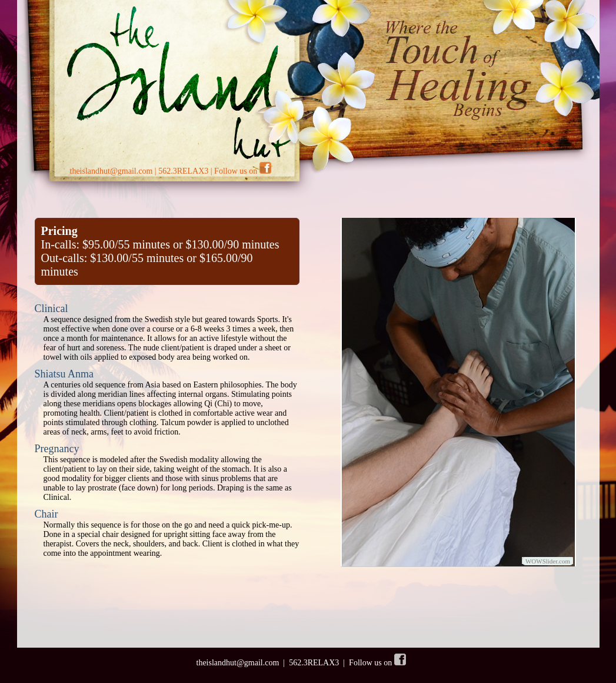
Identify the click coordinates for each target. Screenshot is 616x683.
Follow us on (243, 171)
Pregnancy (57, 449)
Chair (46, 514)
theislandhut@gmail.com (111, 171)
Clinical (51, 309)
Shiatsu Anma (64, 374)
